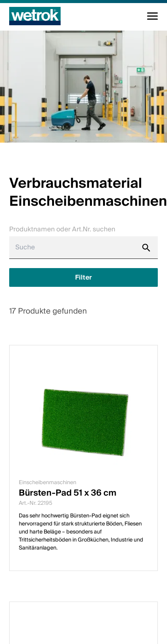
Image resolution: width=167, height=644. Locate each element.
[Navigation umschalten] (152, 16)
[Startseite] (35, 16)
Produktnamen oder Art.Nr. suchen (62, 229)
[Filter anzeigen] (83, 277)
